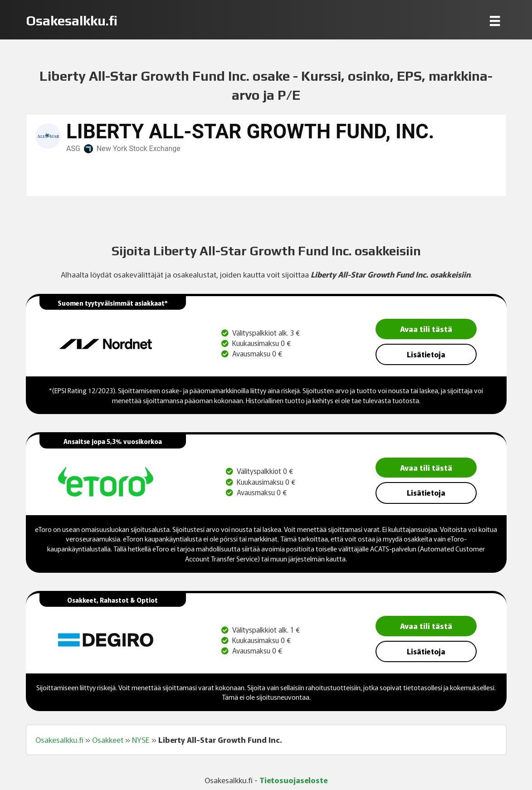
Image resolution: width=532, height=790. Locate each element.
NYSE (141, 740)
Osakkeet (108, 740)
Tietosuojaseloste (293, 780)
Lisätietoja (426, 354)
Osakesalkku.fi (59, 740)
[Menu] (495, 21)
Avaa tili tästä (426, 329)
